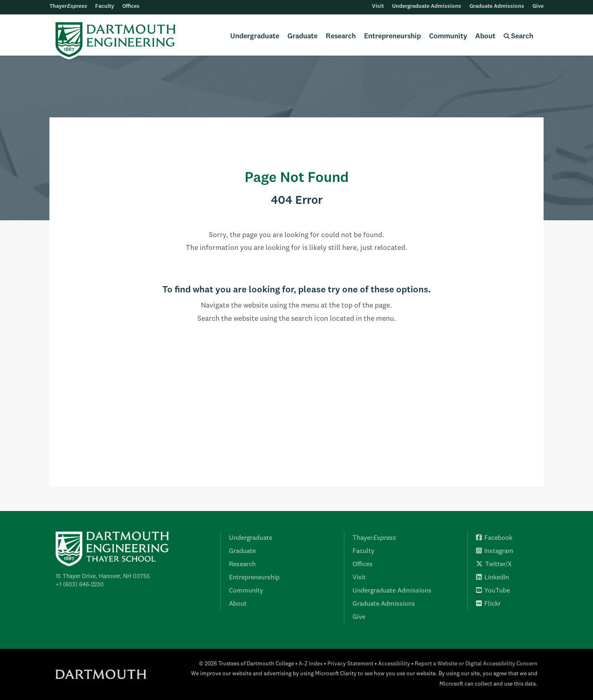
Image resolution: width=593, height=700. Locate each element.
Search (518, 36)
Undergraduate (255, 36)
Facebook (494, 538)
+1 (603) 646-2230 (80, 585)
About (485, 36)
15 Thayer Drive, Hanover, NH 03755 (103, 576)
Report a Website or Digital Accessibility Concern (476, 664)
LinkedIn (493, 578)
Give (538, 6)
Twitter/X (494, 565)
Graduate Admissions (497, 6)
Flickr (488, 604)
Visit (378, 6)
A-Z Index (311, 664)
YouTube (493, 591)
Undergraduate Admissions (427, 6)
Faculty (105, 6)
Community (448, 36)
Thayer (68, 6)
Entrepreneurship (392, 36)
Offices (131, 6)
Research (341, 36)
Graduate (302, 36)
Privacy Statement (350, 664)
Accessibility (394, 664)
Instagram (495, 551)
